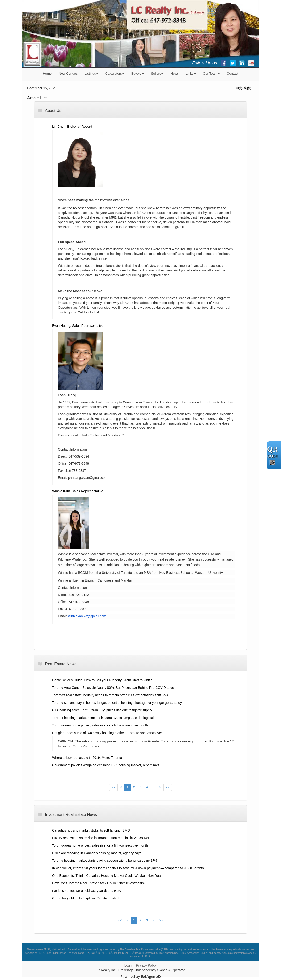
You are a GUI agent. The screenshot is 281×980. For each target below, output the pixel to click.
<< (113, 787)
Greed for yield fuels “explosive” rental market (85, 898)
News (175, 74)
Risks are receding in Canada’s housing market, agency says (97, 853)
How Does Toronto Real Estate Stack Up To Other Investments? (99, 883)
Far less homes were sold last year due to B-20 (87, 891)
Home (47, 74)
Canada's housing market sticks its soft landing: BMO (91, 830)
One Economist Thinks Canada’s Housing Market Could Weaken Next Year (107, 876)
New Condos (68, 74)
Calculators (115, 74)
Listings (91, 74)
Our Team (211, 74)
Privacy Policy (146, 965)
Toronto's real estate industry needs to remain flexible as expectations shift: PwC (111, 695)
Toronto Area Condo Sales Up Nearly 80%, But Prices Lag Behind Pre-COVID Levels (114, 688)
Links (191, 74)
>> (168, 787)
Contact (232, 74)
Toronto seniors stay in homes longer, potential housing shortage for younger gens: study (117, 703)
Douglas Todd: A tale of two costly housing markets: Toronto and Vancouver (107, 733)
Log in (129, 965)
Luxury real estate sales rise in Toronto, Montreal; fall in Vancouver (101, 838)
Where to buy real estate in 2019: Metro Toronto (87, 758)
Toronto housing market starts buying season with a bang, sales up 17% (105, 861)
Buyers (138, 74)
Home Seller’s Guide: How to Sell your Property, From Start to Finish (102, 680)
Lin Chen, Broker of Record (72, 127)
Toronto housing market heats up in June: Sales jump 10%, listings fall (103, 718)
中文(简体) (243, 88)
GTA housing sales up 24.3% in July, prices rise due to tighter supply (102, 710)
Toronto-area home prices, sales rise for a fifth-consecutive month (100, 725)
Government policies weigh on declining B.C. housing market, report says (106, 765)
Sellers (157, 74)
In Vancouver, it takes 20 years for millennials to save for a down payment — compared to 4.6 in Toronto (128, 868)
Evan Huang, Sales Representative (78, 326)
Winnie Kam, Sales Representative (78, 491)
